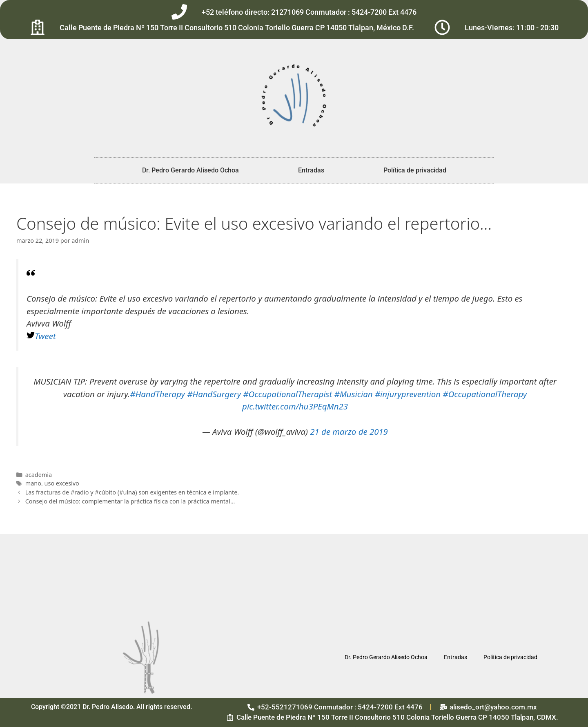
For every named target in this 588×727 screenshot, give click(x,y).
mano (33, 483)
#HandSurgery (214, 394)
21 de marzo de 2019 (349, 432)
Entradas (311, 170)
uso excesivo (62, 483)
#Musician (354, 394)
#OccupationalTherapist (287, 394)
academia (39, 475)
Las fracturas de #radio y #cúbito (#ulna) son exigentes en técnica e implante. (132, 492)
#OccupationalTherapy (485, 394)
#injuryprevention (408, 394)
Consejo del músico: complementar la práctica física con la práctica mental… (130, 501)
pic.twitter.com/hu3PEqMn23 (295, 406)
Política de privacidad (415, 170)
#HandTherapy (157, 394)
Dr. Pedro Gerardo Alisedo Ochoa (190, 170)
